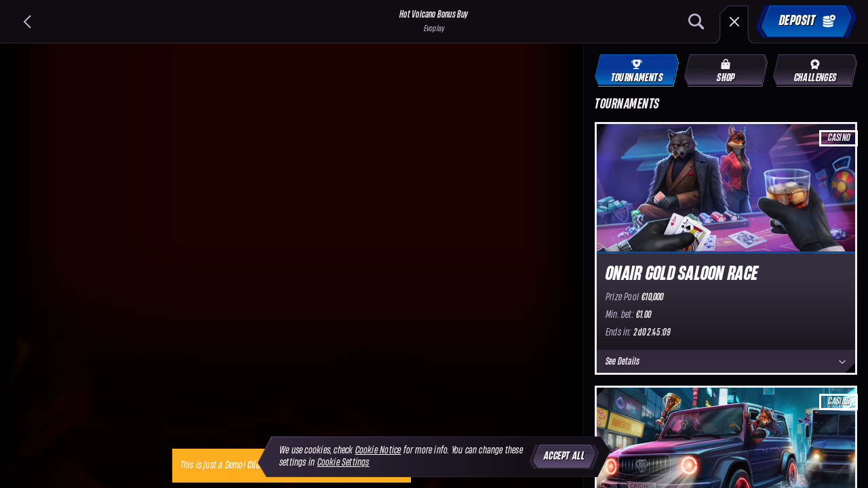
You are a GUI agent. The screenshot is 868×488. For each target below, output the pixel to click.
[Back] (27, 22)
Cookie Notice (378, 450)
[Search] (696, 22)
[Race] (734, 22)
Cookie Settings (343, 463)
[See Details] (842, 362)
